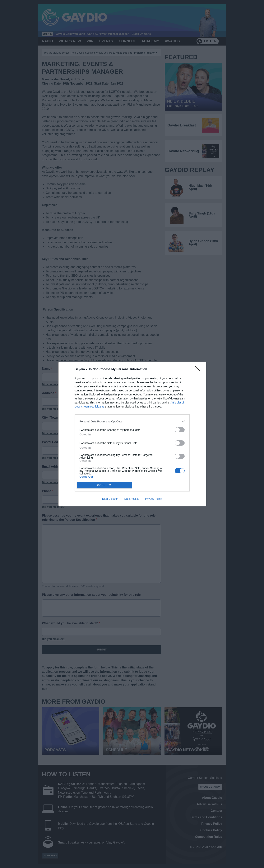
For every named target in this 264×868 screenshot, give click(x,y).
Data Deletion (110, 499)
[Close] (198, 369)
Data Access (132, 499)
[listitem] (132, 421)
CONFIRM (104, 485)
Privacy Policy (153, 499)
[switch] (180, 430)
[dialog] (132, 434)
